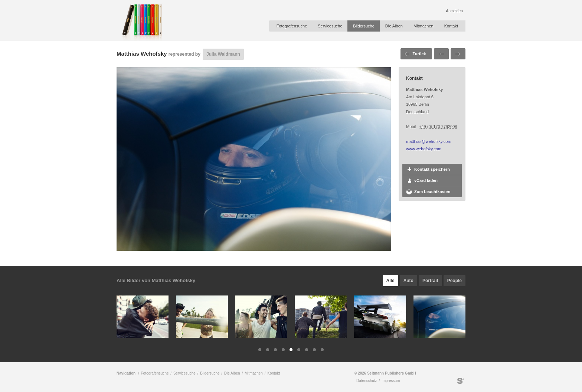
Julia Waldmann (223, 54)
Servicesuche (330, 26)
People (455, 281)
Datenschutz (367, 381)
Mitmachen (424, 26)
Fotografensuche (292, 26)
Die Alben (394, 26)
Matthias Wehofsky (142, 54)
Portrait (430, 281)
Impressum (391, 381)
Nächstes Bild (458, 54)
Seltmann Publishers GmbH (461, 381)
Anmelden (454, 11)
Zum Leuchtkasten (432, 192)
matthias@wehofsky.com (429, 141)
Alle (390, 281)
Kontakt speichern (432, 169)
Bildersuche (364, 26)
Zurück (419, 54)
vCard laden (426, 180)
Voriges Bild (441, 54)
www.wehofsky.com (424, 149)
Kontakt (451, 26)
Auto (408, 281)
